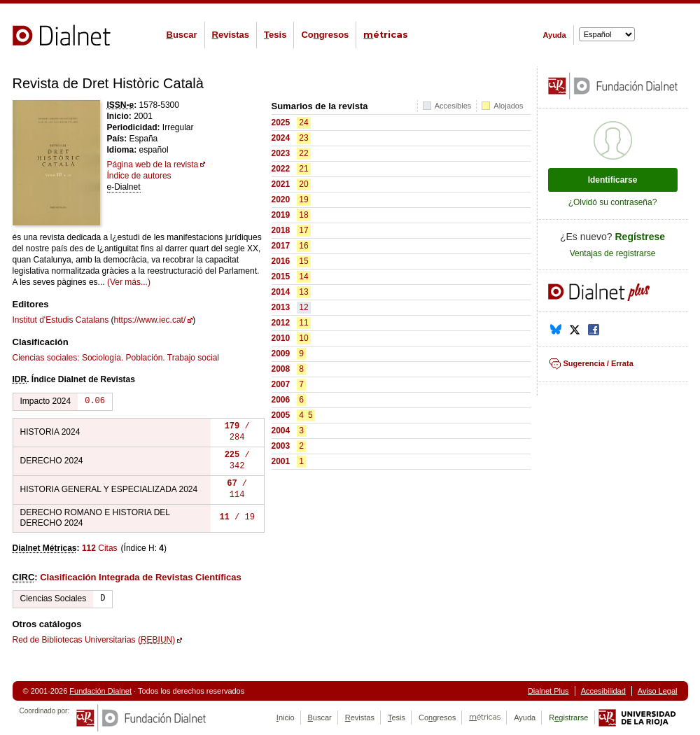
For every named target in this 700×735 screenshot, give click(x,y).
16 (303, 246)
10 (303, 338)
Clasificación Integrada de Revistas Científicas (141, 577)
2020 (281, 199)
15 (303, 261)
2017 (281, 246)
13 (303, 292)
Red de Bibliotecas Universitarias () (94, 640)
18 (303, 215)
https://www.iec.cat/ (150, 320)
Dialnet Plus (548, 691)
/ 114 (237, 490)
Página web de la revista (153, 164)
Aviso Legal (658, 691)
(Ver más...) (129, 282)
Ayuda (555, 35)
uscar (182, 35)
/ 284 (237, 432)
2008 (281, 369)
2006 (281, 400)
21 (303, 169)
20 (303, 184)
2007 (281, 384)
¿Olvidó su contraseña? (613, 202)
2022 (281, 169)
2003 (281, 446)
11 (303, 323)
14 (303, 276)
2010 (281, 338)
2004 (281, 430)
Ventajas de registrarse (613, 253)
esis (275, 35)
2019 (281, 215)
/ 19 (237, 518)
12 (303, 307)
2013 (281, 307)
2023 (281, 153)
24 (303, 122)
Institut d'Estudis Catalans (61, 320)
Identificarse (613, 180)
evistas (231, 35)
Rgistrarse (568, 717)
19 (303, 199)
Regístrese (640, 237)
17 (303, 230)
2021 (281, 184)
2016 (281, 261)
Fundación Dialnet (100, 691)
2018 (281, 230)
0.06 (95, 401)
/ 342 (237, 461)
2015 (281, 276)
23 (303, 138)
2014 (281, 292)
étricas (386, 35)
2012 (281, 323)
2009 (281, 353)
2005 (281, 415)
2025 (281, 122)
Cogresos (325, 35)
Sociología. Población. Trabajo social (150, 358)
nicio (286, 717)
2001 (281, 461)
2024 (281, 138)
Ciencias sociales (45, 358)
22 (303, 153)
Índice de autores (139, 176)
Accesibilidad (603, 691)
